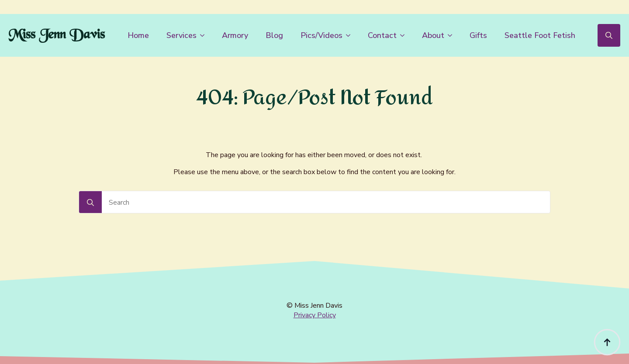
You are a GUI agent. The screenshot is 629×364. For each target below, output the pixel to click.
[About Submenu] (453, 35)
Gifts (478, 35)
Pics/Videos (321, 35)
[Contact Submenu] (405, 35)
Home (138, 35)
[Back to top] (607, 342)
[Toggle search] (609, 35)
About (433, 35)
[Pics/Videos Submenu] (351, 35)
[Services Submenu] (205, 35)
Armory (235, 35)
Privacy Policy (315, 315)
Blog (274, 35)
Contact (382, 35)
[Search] (90, 203)
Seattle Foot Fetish (540, 35)
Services (181, 35)
